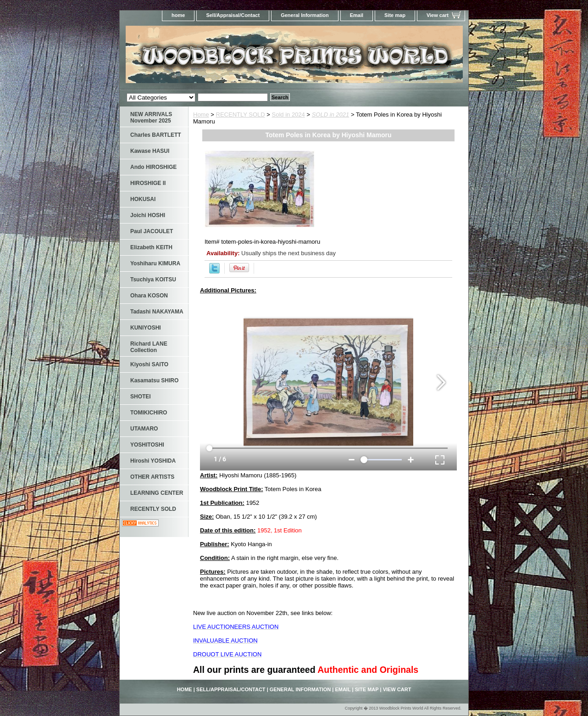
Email (357, 15)
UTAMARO (144, 429)
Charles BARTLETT (156, 135)
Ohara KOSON (149, 296)
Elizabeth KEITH (151, 247)
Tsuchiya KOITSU (153, 280)
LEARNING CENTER (157, 493)
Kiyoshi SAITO (149, 364)
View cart (438, 15)
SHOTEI (141, 397)
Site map (395, 15)
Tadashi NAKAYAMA (157, 312)
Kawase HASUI (150, 151)
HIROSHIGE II (148, 183)
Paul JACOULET (152, 231)
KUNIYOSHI (146, 328)
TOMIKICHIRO (149, 413)
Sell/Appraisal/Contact (233, 15)
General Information (305, 15)
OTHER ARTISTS (152, 477)
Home (201, 115)
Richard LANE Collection (149, 347)
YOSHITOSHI (147, 445)
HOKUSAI (143, 199)
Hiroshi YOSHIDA (153, 461)
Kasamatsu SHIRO (154, 380)
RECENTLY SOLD (241, 115)
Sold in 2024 (288, 115)
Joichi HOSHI (148, 215)
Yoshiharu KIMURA (155, 263)
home (178, 15)
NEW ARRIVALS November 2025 (151, 117)
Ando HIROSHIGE (153, 167)
